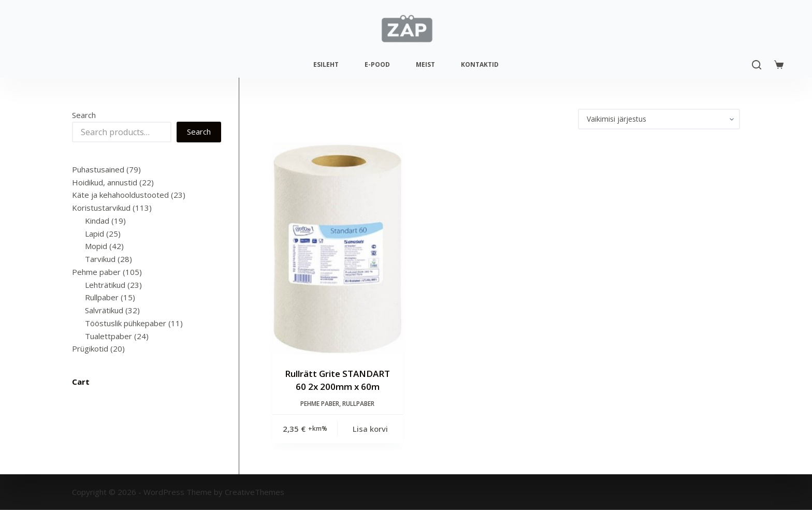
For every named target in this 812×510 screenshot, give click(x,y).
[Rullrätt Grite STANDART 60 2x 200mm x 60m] (338, 248)
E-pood (377, 64)
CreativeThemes (255, 492)
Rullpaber (358, 404)
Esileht (326, 64)
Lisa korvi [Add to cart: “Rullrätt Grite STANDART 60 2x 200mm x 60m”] (370, 429)
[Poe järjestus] (659, 119)
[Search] (757, 65)
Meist (425, 64)
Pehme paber (320, 404)
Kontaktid (480, 64)
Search (84, 115)
